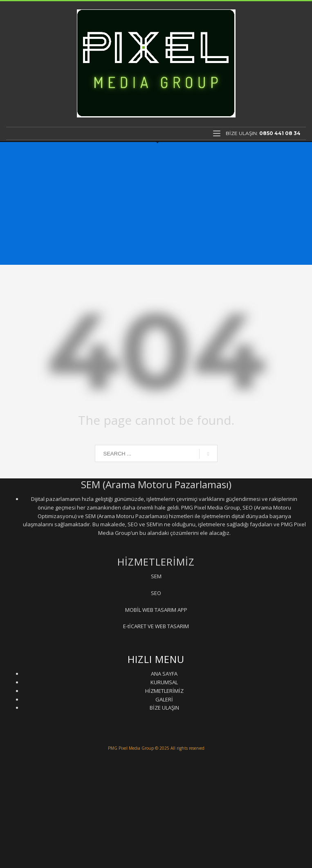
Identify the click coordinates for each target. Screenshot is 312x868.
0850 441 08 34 (280, 133)
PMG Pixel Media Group (131, 748)
